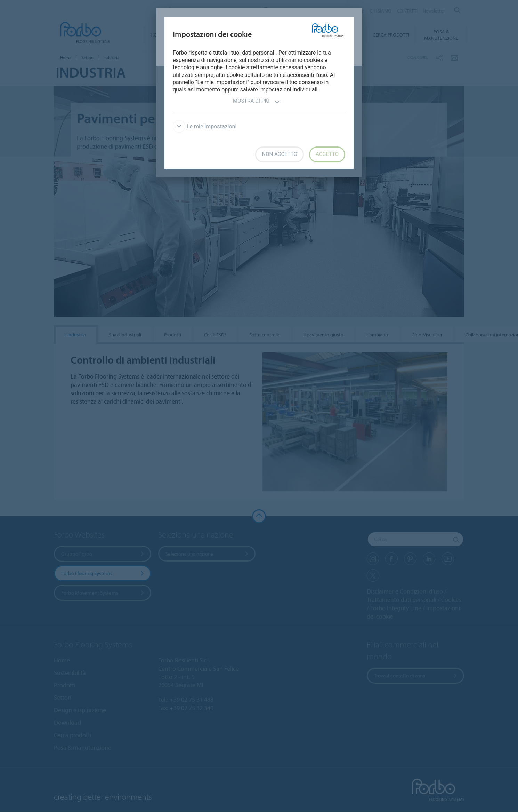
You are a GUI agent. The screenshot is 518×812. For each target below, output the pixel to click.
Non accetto (279, 154)
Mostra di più (256, 102)
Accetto (327, 154)
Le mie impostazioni (205, 126)
